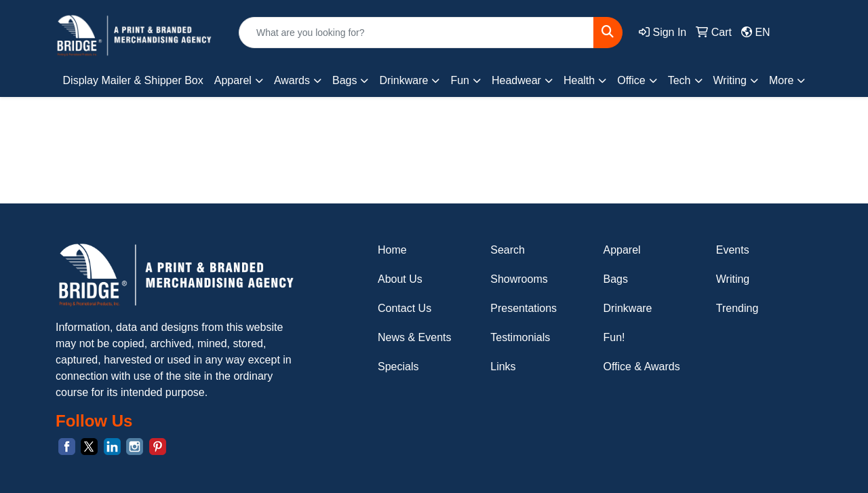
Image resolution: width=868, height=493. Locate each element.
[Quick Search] (416, 33)
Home (392, 250)
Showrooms (519, 279)
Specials (398, 367)
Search (508, 250)
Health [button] (579, 80)
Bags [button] (344, 80)
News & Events (414, 337)
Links (503, 367)
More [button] (781, 80)
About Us (400, 279)
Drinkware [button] (403, 80)
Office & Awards (642, 367)
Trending (737, 308)
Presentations (524, 308)
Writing (733, 279)
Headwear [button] (516, 80)
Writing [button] (730, 80)
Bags (616, 279)
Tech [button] (679, 80)
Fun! (614, 337)
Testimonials (520, 337)
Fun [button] (460, 80)
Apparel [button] (233, 80)
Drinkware (628, 308)
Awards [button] (292, 80)
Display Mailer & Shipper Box (133, 80)
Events (733, 250)
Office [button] (631, 80)
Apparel (622, 250)
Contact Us (405, 308)
